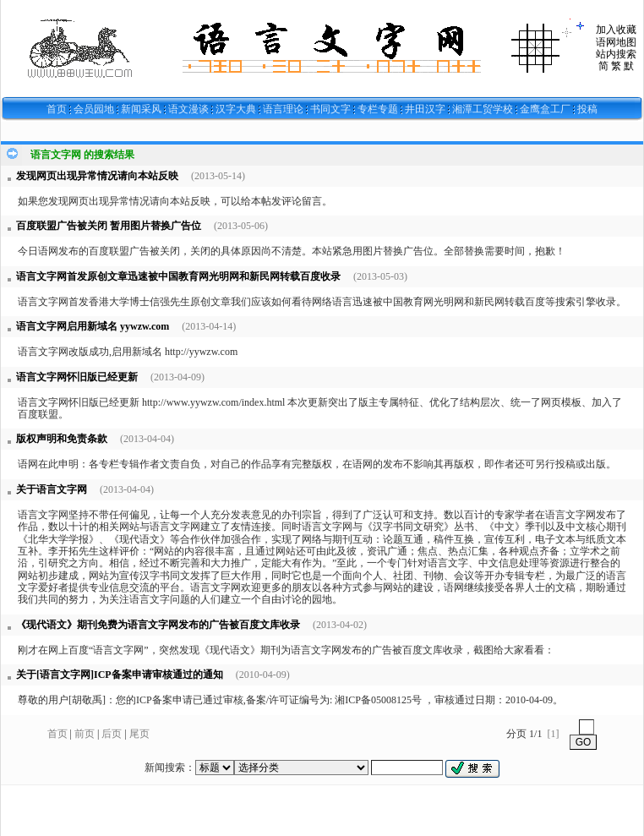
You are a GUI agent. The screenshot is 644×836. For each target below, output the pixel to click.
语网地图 (616, 42)
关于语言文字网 (52, 489)
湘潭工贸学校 (483, 109)
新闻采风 (141, 109)
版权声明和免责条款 (62, 439)
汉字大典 (236, 109)
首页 (57, 109)
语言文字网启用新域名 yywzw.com (93, 326)
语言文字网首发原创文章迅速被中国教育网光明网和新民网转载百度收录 (178, 276)
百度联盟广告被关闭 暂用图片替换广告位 (109, 226)
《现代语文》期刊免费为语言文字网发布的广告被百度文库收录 (158, 625)
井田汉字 (425, 109)
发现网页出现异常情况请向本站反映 (97, 176)
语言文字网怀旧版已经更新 (77, 377)
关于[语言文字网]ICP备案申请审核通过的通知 (120, 675)
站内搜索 (616, 54)
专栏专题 (378, 109)
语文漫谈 (188, 109)
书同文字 (330, 109)
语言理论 (283, 109)
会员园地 (94, 109)
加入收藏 (616, 30)
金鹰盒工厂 (545, 109)
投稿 (587, 109)
